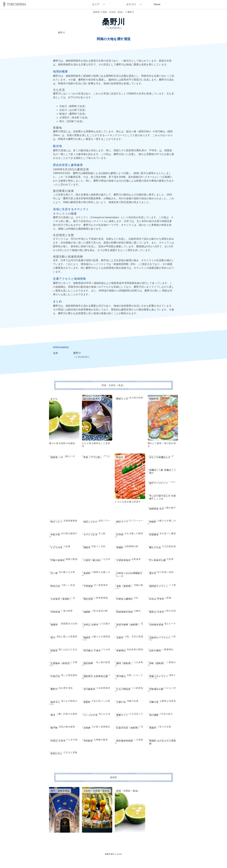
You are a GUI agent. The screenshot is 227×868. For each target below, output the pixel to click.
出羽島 (120, 535)
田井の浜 (55, 586)
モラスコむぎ (91, 535)
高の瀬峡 (154, 715)
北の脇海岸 (89, 689)
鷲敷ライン (122, 715)
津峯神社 (121, 651)
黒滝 (53, 715)
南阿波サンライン (159, 586)
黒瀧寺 (153, 728)
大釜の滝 (121, 702)
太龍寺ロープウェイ (160, 638)
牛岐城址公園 (156, 689)
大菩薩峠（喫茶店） (61, 663)
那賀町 (87, 702)
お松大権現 (155, 651)
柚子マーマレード (159, 483)
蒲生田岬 (88, 663)
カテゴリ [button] (131, 4)
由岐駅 (87, 612)
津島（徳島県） (125, 586)
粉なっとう (57, 522)
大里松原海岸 (123, 560)
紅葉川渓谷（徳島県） (128, 728)
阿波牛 (120, 457)
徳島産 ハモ (57, 457)
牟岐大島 (55, 535)
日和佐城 (55, 612)
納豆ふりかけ (91, 522)
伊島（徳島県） (158, 663)
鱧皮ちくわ (122, 399)
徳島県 (96, 12)
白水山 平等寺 (157, 599)
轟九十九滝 (155, 547)
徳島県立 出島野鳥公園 (96, 676)
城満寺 (54, 625)
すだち (54, 399)
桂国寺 (54, 651)
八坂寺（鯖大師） (93, 560)
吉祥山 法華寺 (91, 625)
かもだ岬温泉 (123, 689)
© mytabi (118, 854)
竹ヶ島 (54, 573)
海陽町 (120, 547)
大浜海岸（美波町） (61, 599)
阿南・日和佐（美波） (113, 12)
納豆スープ (122, 522)
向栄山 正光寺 (58, 741)
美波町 (87, 573)
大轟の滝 (154, 702)
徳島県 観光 (110, 854)
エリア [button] (96, 4)
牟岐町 (153, 522)
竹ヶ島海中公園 (158, 560)
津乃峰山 (121, 676)
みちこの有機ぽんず (160, 457)
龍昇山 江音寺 (157, 612)
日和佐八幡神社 (125, 599)
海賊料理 (154, 399)
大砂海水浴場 (156, 625)
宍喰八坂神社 (58, 560)
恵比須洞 (88, 599)
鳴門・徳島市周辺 (60, 791)
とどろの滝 (57, 547)
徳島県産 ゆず (157, 509)
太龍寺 (120, 638)
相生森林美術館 (125, 741)
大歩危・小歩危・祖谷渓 (97, 791)
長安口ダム (57, 754)
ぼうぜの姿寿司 (92, 399)
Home (157, 4)
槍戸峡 (54, 728)
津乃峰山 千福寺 (92, 651)
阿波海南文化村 (125, 612)
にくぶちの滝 (91, 715)
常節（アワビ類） (93, 457)
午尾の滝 (55, 676)
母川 (53, 638)
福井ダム (55, 702)
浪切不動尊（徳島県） (128, 625)
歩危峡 (87, 728)
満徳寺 (87, 547)
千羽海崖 (88, 586)
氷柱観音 (88, 741)
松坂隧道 (154, 535)
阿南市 (87, 638)
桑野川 (131, 12)
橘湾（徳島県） (125, 663)
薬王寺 (153, 573)
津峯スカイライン (159, 676)
